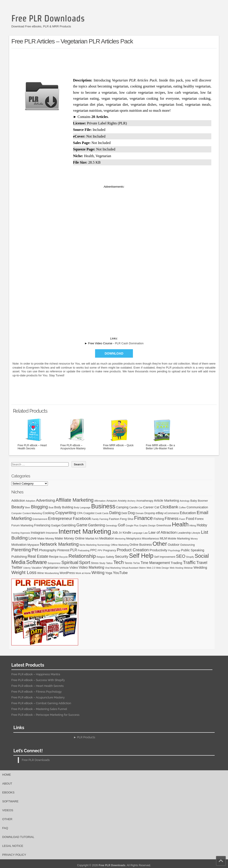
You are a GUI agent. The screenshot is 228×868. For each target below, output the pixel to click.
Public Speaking (193, 550)
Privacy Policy (14, 855)
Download (114, 353)
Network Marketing (59, 544)
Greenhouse (164, 525)
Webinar (188, 568)
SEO (181, 556)
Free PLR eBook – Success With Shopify (38, 680)
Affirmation (100, 501)
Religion (101, 557)
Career (148, 507)
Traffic (189, 562)
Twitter (17, 567)
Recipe (54, 557)
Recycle (63, 557)
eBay (160, 513)
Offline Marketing (120, 545)
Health (180, 524)
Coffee (182, 507)
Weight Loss (24, 572)
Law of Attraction (163, 532)
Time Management (155, 563)
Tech (119, 562)
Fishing (159, 519)
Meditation (107, 538)
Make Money (46, 538)
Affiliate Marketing (75, 500)
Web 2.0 (151, 568)
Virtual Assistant (130, 568)
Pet (35, 550)
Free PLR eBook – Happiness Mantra (36, 674)
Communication (197, 507)
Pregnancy (110, 550)
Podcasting (84, 550)
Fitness (172, 518)
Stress (95, 563)
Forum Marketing (22, 525)
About (7, 784)
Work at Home (83, 573)
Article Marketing (166, 500)
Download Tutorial (18, 837)
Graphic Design (147, 525)
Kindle (127, 533)
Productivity (159, 550)
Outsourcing (187, 545)
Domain (139, 513)
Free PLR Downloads (48, 18)
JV (120, 533)
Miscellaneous (150, 539)
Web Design (163, 568)
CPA (80, 513)
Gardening (96, 525)
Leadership (184, 533)
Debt (124, 513)
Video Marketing (91, 567)
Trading (176, 563)
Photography (48, 550)
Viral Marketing (113, 568)
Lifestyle (196, 533)
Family (95, 519)
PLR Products (86, 737)
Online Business (141, 545)
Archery (131, 501)
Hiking (193, 525)
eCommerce (172, 513)
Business (103, 506)
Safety (110, 557)
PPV (100, 550)
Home (7, 775)
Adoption (31, 501)
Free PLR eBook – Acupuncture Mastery (77, 434)
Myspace (33, 545)
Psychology (174, 550)
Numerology (104, 545)
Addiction (18, 500)
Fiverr (182, 519)
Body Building (64, 507)
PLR (74, 550)
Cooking (49, 513)
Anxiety (122, 501)
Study (102, 563)
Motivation (19, 545)
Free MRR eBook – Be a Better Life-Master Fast (163, 434)
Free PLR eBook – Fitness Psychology (37, 692)
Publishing (19, 557)
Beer (28, 507)
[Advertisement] (114, 62)
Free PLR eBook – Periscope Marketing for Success (45, 715)
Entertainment (40, 519)
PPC (94, 550)
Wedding (200, 567)
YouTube (120, 573)
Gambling (68, 525)
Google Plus (132, 525)
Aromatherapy (145, 501)
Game (82, 525)
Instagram (38, 533)
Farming (104, 519)
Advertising (46, 500)
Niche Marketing (88, 545)
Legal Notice (13, 846)
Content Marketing (32, 513)
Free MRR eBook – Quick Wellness (120, 434)
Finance (143, 518)
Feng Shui (127, 519)
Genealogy (112, 525)
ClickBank (169, 507)
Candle (133, 507)
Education (188, 513)
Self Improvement (165, 557)
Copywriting (66, 513)
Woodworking (52, 573)
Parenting (21, 550)
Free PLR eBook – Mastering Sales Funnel (39, 709)
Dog (131, 513)
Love (33, 538)
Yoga (109, 573)
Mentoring (120, 539)
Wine (41, 573)
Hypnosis (25, 533)
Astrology (185, 501)
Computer (17, 513)
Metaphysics (134, 539)
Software (37, 562)
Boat (51, 507)
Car (140, 507)
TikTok (136, 563)
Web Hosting (176, 568)
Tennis (128, 563)
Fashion (114, 519)
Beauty (18, 507)
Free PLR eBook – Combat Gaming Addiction (41, 703)
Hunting (15, 533)
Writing (98, 573)
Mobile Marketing (179, 538)
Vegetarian (51, 567)
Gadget (56, 525)
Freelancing (42, 525)
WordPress (67, 573)
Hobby (202, 525)
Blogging (39, 507)
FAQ (5, 828)
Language (137, 533)
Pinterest (63, 550)
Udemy (27, 568)
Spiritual (70, 562)
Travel (202, 563)
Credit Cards (102, 513)
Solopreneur (54, 563)
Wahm (142, 568)
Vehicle (64, 568)
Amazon (112, 501)
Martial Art (92, 538)
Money (194, 539)
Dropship (150, 513)
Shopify (190, 557)
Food (190, 519)
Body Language (82, 507)
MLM (163, 538)
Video (74, 567)
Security (122, 557)
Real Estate (38, 556)
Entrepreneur (60, 518)
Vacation (37, 568)
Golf (121, 525)
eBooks (8, 792)
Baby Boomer (199, 501)
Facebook (82, 518)
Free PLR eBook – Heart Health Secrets (34, 434)
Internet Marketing (85, 531)
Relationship (82, 556)
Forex (199, 519)
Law (146, 533)
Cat (157, 507)
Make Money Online (70, 538)
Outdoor (173, 545)
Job (115, 532)
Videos (8, 810)
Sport (85, 562)
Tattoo (109, 563)
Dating (115, 513)
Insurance (52, 533)
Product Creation (133, 550)
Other (160, 544)
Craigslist (89, 513)
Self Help (141, 556)
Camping (122, 507)
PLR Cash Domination (129, 343)
